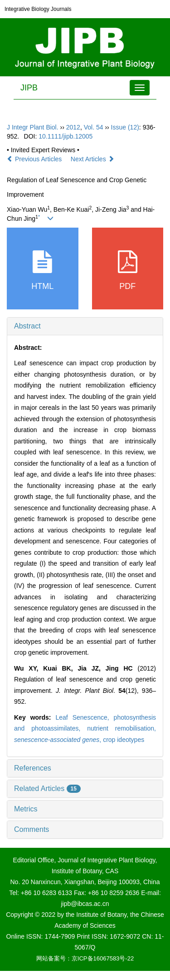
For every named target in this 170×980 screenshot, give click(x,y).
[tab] (85, 326)
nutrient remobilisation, (121, 728)
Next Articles (92, 159)
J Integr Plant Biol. (33, 127)
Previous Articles (35, 159)
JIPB (29, 88)
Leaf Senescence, (84, 717)
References (33, 768)
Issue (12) (125, 127)
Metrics (26, 809)
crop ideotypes (124, 740)
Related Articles (47, 788)
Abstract (27, 326)
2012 (73, 127)
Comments (32, 829)
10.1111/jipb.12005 (66, 136)
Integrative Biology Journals (38, 9)
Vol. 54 (94, 127)
